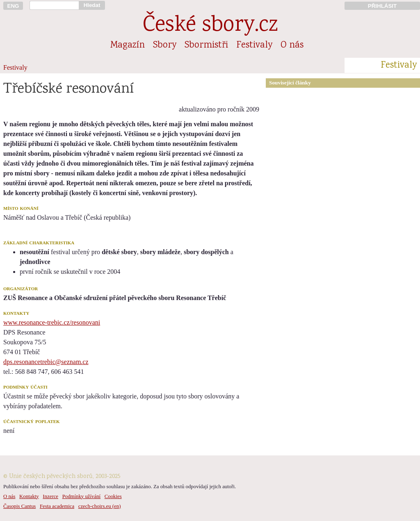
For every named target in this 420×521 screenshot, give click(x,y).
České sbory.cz (210, 26)
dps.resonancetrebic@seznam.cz (46, 362)
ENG (13, 6)
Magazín (128, 46)
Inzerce (50, 496)
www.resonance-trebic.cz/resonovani (52, 322)
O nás (292, 46)
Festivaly (254, 46)
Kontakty (29, 496)
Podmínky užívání (81, 496)
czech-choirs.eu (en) (100, 506)
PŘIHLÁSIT (382, 6)
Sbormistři (206, 46)
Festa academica (57, 506)
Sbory (165, 46)
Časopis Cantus (19, 506)
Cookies (113, 496)
